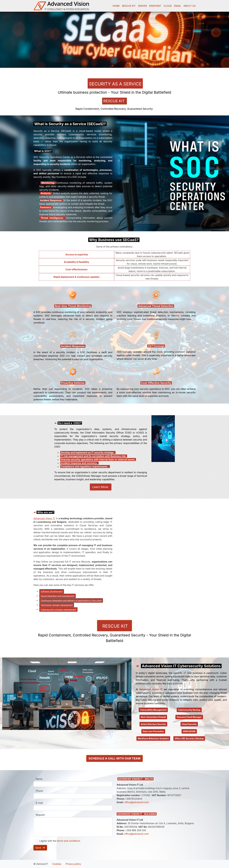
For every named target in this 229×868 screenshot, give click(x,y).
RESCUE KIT (129, 6)
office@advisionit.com (137, 802)
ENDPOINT (155, 6)
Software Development (52, 591)
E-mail (39, 803)
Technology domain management (57, 605)
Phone (39, 791)
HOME (116, 6)
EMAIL (178, 6)
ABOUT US (189, 6)
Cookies (57, 864)
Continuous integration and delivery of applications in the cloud (71, 600)
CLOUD (168, 6)
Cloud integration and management (58, 596)
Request (40, 815)
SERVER (142, 6)
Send (40, 848)
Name (39, 779)
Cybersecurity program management (58, 609)
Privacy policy (73, 864)
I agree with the (60, 841)
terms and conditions (69, 841)
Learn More (101, 487)
